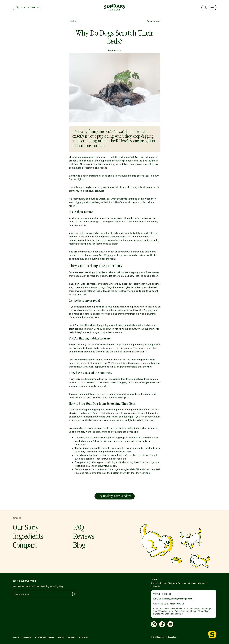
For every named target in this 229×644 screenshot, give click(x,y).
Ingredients (28, 537)
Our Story (26, 528)
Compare (25, 546)
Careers (27, 637)
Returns (84, 637)
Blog (79, 546)
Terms (61, 637)
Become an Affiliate (44, 637)
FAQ (78, 528)
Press (16, 637)
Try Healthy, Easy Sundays (114, 496)
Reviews (84, 537)
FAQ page (173, 583)
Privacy (72, 637)
